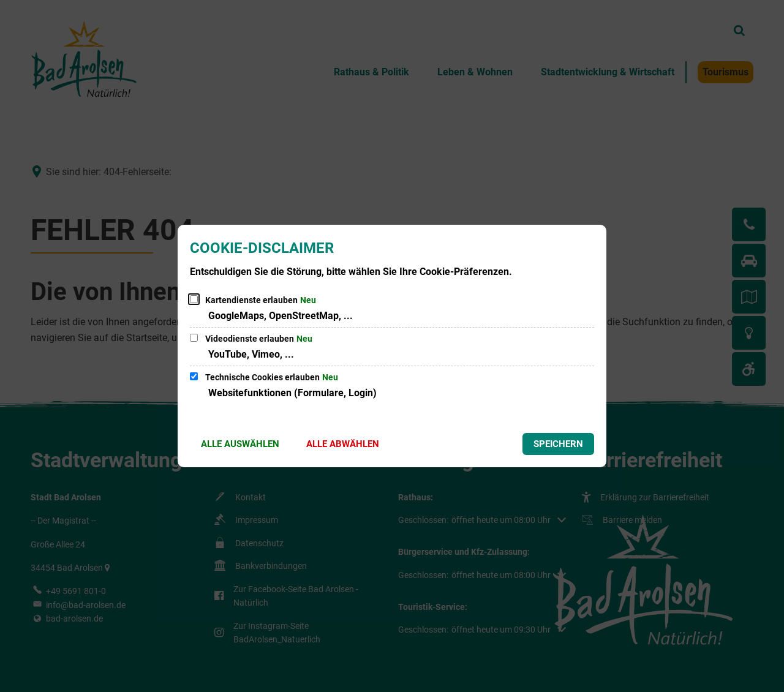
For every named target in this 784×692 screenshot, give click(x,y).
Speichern (558, 444)
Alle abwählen (343, 444)
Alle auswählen (240, 444)
